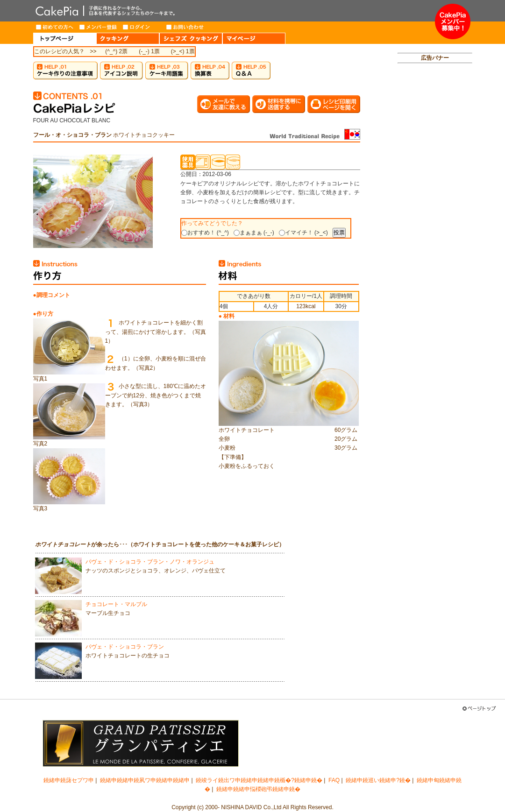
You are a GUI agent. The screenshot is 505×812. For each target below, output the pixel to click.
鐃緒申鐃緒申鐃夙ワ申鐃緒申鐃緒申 (145, 780)
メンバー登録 (98, 27)
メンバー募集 (453, 21)
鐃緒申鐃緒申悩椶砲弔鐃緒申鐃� (258, 789)
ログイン (142, 27)
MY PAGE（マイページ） (254, 38)
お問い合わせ (185, 27)
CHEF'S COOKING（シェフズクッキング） (191, 38)
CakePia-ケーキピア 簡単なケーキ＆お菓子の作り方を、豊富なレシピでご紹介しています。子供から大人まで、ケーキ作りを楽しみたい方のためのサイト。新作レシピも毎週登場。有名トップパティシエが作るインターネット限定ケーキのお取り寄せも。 (234, 11)
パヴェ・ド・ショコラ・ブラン (125, 647)
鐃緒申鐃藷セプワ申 (69, 780)
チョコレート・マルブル (116, 604)
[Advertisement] (435, 213)
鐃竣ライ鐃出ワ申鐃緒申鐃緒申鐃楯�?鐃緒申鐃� (259, 780)
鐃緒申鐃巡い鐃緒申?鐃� (378, 780)
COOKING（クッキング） (128, 38)
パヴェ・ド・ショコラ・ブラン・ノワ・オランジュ (150, 562)
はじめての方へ (55, 27)
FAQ (334, 780)
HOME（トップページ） (65, 38)
